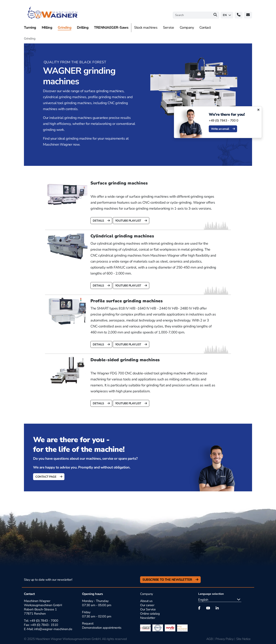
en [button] (227, 15)
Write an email (222, 129)
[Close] (260, 110)
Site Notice (243, 639)
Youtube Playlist (128, 221)
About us (146, 601)
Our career (147, 605)
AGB (210, 639)
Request (88, 623)
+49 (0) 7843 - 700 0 (225, 120)
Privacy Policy (224, 639)
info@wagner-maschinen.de (53, 629)
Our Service (148, 609)
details (99, 221)
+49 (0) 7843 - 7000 (44, 621)
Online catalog (150, 614)
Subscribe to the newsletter (168, 580)
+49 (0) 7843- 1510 (44, 625)
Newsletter (148, 618)
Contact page (46, 477)
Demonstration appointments (102, 628)
